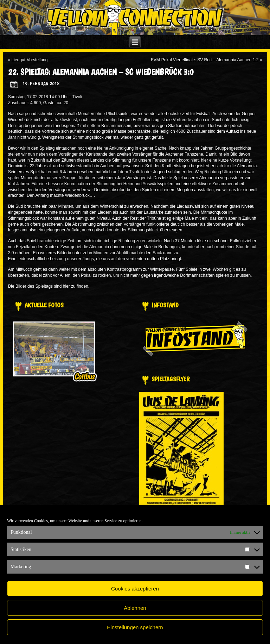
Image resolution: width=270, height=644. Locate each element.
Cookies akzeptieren (135, 589)
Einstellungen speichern (135, 627)
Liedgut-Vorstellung (30, 60)
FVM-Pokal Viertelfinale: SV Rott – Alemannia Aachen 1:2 (205, 60)
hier (66, 286)
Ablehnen (135, 608)
